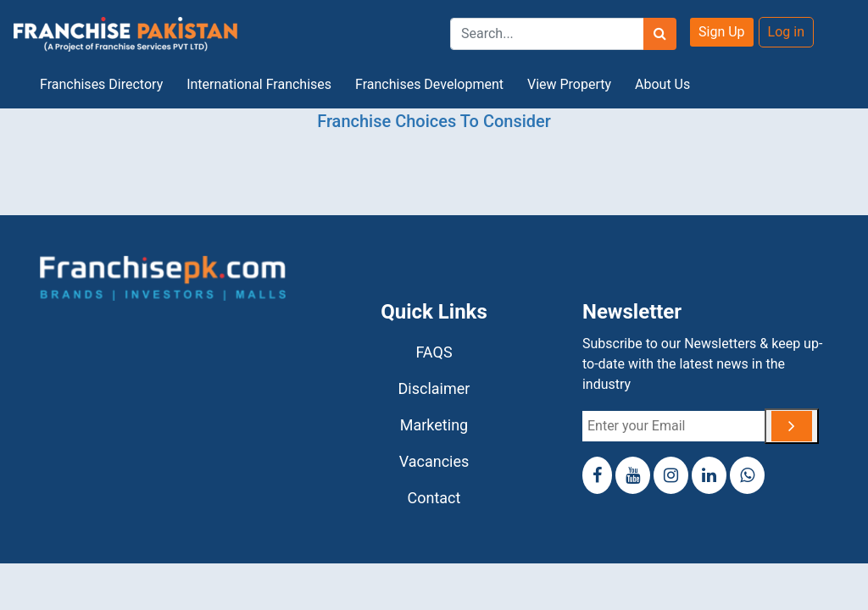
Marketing (434, 425)
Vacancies (434, 461)
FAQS (434, 352)
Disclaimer (434, 388)
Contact (434, 498)
